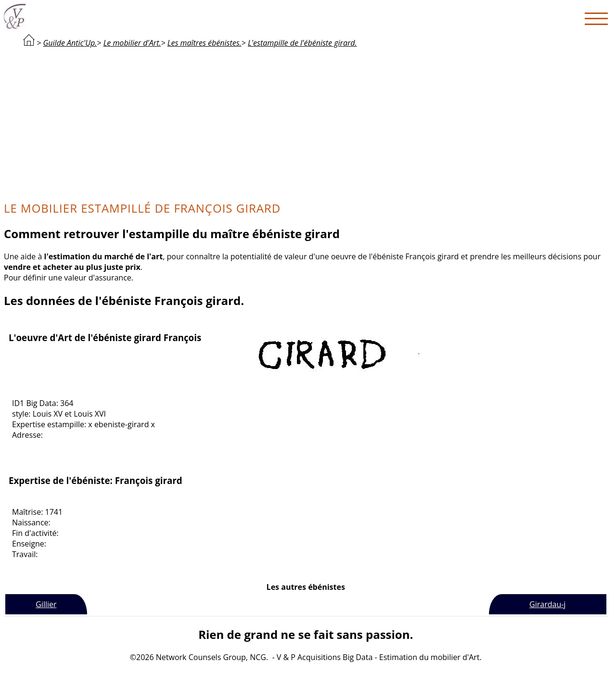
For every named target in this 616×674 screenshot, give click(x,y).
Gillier (46, 604)
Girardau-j (547, 604)
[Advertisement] (306, 123)
